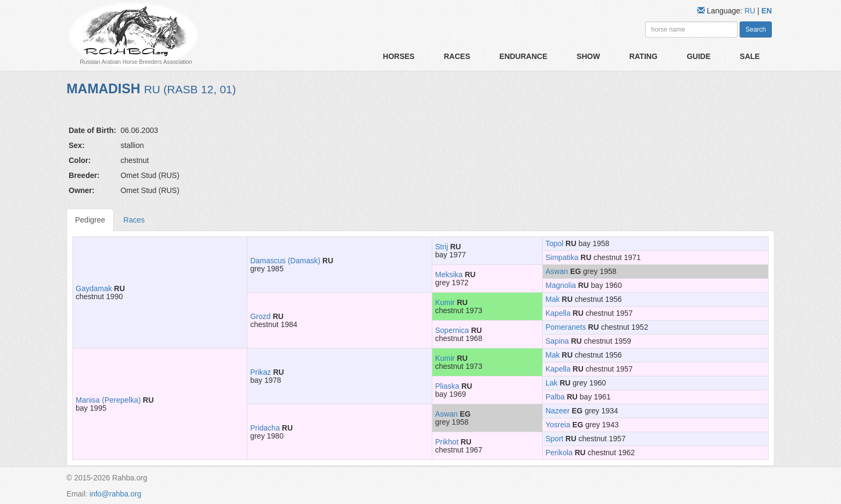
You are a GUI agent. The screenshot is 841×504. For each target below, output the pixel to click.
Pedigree (90, 220)
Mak (552, 299)
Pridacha (265, 428)
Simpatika (562, 257)
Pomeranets (566, 327)
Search (756, 29)
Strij (441, 247)
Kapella (558, 313)
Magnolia (561, 285)
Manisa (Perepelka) (108, 400)
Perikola (559, 453)
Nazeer (558, 411)
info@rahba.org (116, 494)
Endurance (523, 56)
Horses (399, 56)
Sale (750, 56)
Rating (643, 56)
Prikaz (260, 372)
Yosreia (558, 425)
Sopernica (452, 330)
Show (588, 56)
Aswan (557, 271)
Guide (698, 56)
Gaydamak (94, 288)
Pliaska (447, 386)
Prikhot (447, 442)
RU (751, 11)
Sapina (557, 341)
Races (457, 56)
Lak (552, 383)
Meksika (449, 275)
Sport (554, 439)
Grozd (260, 316)
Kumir (445, 302)
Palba (555, 397)
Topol (554, 243)
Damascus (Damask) (285, 261)
